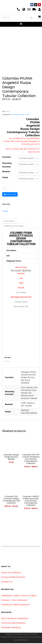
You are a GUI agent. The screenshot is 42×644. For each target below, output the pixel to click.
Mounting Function (7, 166)
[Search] (32, 18)
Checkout (21, 274)
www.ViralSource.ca (34, 638)
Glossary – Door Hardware (14, 601)
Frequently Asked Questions (15, 605)
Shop (21, 284)
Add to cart (11, 195)
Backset (6, 172)
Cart (21, 279)
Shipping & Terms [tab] (14, 262)
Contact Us (7, 582)
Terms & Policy (21, 268)
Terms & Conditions (11, 573)
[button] (21, 24)
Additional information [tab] (14, 227)
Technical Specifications (13, 624)
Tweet (5, 212)
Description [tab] (9, 222)
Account (21, 288)
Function (7, 158)
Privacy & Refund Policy (13, 578)
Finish (5, 178)
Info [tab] (8, 256)
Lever (27, 115)
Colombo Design (18, 115)
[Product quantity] (6, 190)
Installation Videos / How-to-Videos (19, 596)
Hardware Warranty (11, 628)
